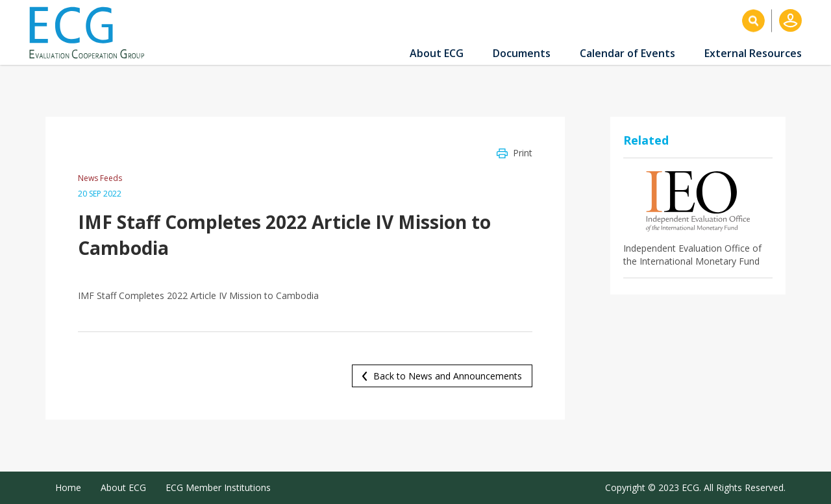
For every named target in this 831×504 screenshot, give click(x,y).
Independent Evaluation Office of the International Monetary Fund (692, 255)
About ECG (437, 53)
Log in (790, 20)
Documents (522, 53)
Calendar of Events (627, 53)
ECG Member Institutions (218, 487)
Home (68, 487)
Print (523, 153)
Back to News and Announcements (448, 376)
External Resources (753, 53)
